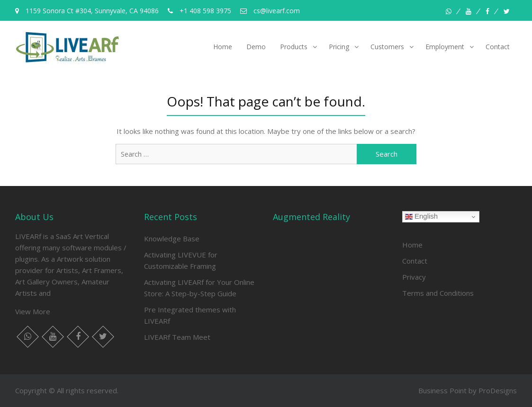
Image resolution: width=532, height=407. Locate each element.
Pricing (339, 47)
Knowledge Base (172, 239)
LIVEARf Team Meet (177, 337)
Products (294, 47)
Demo (256, 47)
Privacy (414, 277)
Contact (498, 47)
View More (33, 311)
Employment (445, 47)
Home (223, 47)
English (421, 216)
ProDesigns (498, 390)
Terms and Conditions (438, 293)
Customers (387, 47)
